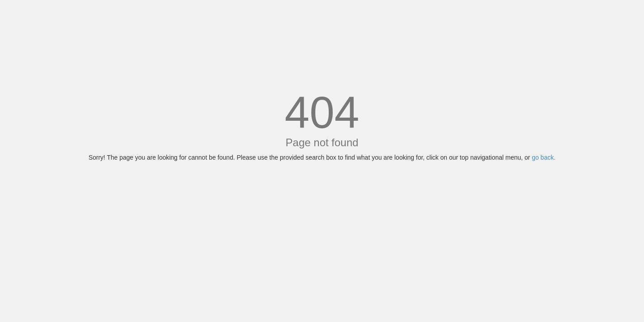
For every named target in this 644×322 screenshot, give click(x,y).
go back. (544, 157)
